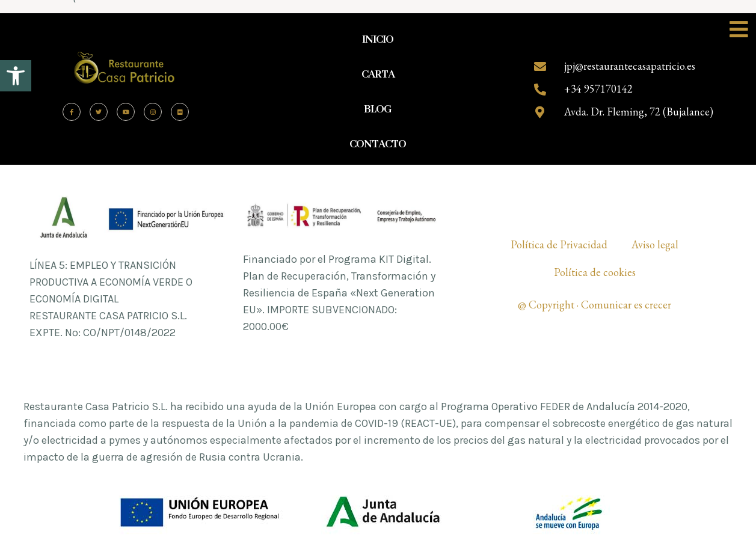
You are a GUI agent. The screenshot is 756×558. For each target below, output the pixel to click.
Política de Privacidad (559, 244)
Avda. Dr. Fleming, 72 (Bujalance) (639, 112)
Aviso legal (655, 244)
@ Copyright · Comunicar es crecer (595, 305)
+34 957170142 (598, 89)
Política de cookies (595, 272)
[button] (16, 76)
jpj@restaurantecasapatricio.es (630, 66)
